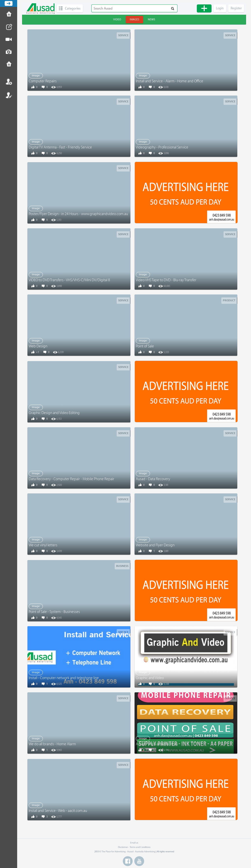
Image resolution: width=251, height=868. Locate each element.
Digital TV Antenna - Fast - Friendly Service (60, 147)
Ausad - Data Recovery (153, 479)
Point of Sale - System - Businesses (54, 612)
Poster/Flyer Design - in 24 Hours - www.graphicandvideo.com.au (78, 214)
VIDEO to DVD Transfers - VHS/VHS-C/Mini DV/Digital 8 (69, 280)
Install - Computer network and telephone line (64, 678)
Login (9, 82)
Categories (73, 8)
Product (229, 300)
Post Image (9, 52)
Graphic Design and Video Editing (54, 413)
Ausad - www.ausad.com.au (157, 744)
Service (123, 35)
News (151, 19)
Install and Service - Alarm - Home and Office (169, 81)
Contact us (9, 64)
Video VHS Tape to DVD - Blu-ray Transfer (166, 280)
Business (122, 566)
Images (134, 19)
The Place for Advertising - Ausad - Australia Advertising (128, 852)
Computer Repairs (43, 81)
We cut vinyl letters (43, 545)
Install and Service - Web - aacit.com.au (58, 811)
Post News (9, 27)
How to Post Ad (9, 14)
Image (36, 76)
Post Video (9, 39)
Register (9, 95)
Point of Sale (145, 346)
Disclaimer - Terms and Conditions (134, 847)
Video (117, 19)
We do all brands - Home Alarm (52, 744)
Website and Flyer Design (155, 545)
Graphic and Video (150, 678)
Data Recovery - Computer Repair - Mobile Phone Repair (71, 479)
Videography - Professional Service (162, 147)
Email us (134, 843)
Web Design (38, 346)
